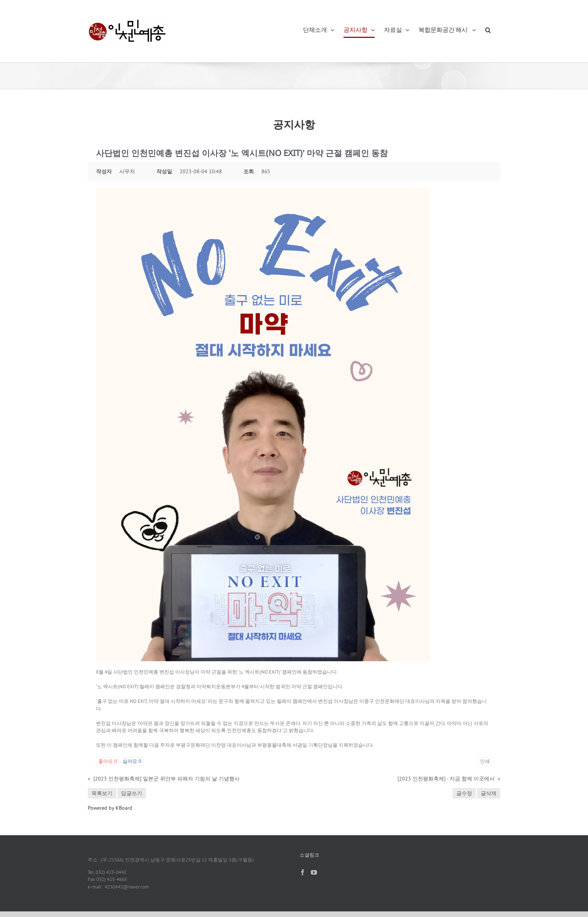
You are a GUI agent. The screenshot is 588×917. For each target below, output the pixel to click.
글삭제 (489, 793)
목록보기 (102, 793)
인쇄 (485, 761)
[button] (488, 30)
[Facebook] (303, 872)
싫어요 (132, 761)
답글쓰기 (132, 793)
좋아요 (108, 761)
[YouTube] (314, 872)
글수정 (464, 793)
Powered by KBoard (110, 808)
